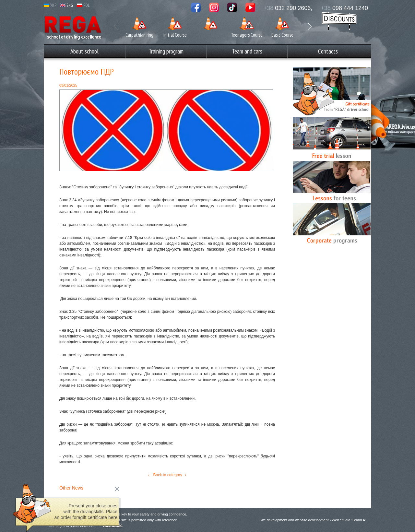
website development (312, 520)
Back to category (167, 475)
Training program (166, 51)
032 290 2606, (288, 8)
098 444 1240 (344, 8)
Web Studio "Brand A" (349, 520)
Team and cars (247, 51)
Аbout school (84, 51)
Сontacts (328, 51)
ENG (66, 5)
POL (83, 5)
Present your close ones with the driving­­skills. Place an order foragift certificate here (86, 513)
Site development (273, 520)
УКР (50, 5)
